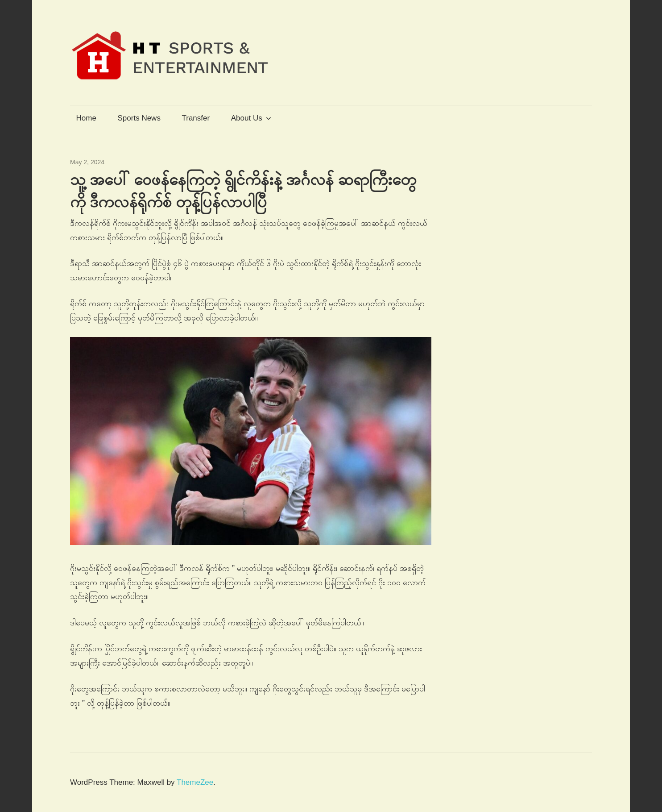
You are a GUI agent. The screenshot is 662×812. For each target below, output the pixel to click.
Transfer (196, 118)
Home (86, 118)
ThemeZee (195, 782)
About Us (251, 118)
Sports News (139, 118)
